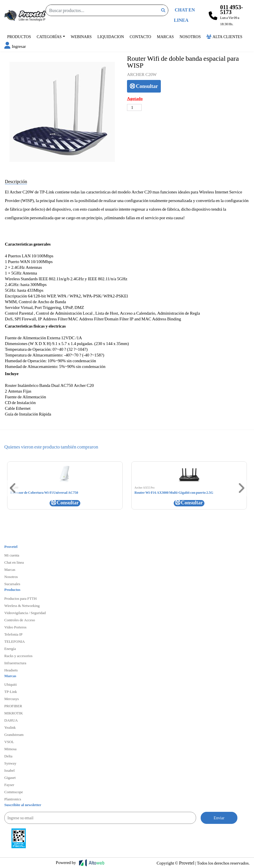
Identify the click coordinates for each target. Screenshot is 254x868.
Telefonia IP (13, 634)
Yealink (10, 727)
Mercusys (12, 699)
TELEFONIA (15, 641)
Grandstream (14, 734)
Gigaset (10, 777)
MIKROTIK (14, 713)
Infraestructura (15, 663)
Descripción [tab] (16, 181)
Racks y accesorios (18, 656)
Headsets (11, 670)
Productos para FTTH (20, 598)
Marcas (165, 37)
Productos (19, 37)
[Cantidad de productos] (134, 107)
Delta (8, 756)
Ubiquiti (10, 684)
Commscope (14, 792)
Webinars (81, 37)
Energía (10, 648)
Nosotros (190, 37)
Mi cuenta (12, 555)
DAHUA (11, 720)
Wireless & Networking (22, 606)
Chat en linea (14, 562)
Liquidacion (111, 37)
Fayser (9, 785)
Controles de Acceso (20, 620)
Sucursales (12, 584)
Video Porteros (15, 627)
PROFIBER (13, 706)
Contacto (140, 37)
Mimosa (10, 749)
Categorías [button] (49, 37)
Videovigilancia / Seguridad (25, 613)
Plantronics (13, 799)
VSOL (9, 742)
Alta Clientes (224, 37)
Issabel (9, 770)
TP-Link (11, 691)
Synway (10, 763)
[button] (15, 46)
